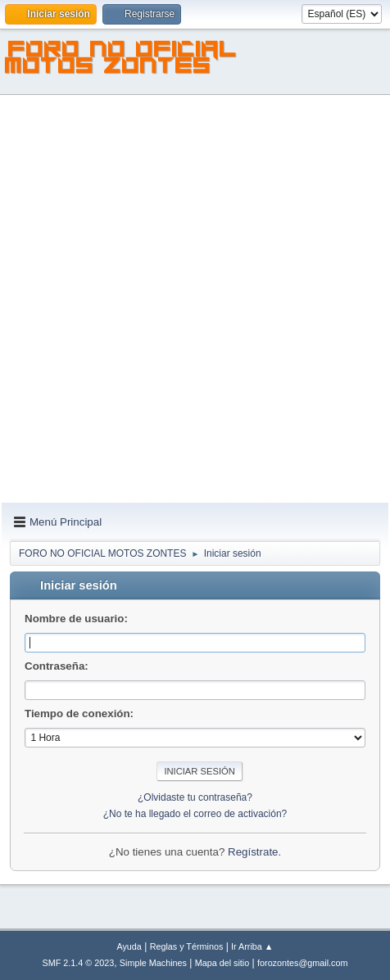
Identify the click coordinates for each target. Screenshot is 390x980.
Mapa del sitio (222, 963)
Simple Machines (153, 963)
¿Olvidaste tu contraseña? (195, 797)
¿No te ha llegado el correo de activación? (195, 814)
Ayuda (129, 946)
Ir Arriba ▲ (252, 946)
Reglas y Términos (187, 946)
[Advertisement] (195, 300)
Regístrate (253, 852)
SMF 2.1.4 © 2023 (79, 963)
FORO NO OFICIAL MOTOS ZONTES (121, 60)
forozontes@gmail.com (302, 963)
